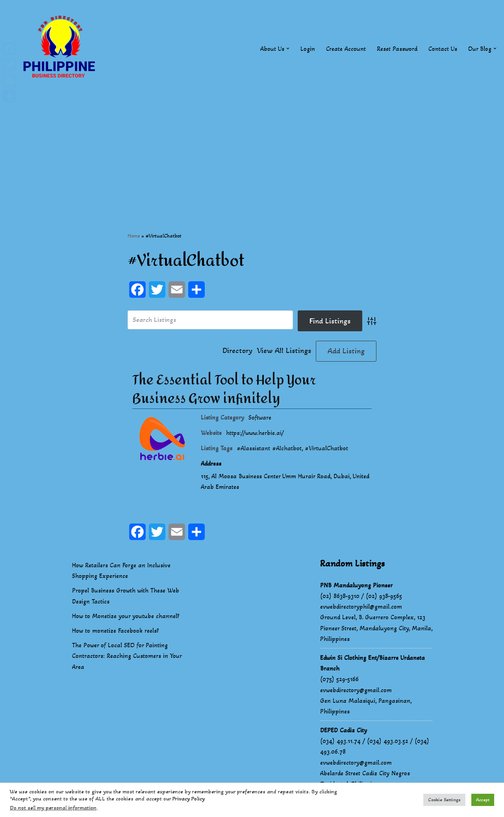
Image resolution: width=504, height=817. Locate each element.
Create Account (346, 49)
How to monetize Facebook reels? (116, 631)
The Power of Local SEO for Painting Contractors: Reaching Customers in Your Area (127, 656)
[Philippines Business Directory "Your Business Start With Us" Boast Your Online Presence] (61, 49)
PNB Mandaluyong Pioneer (356, 586)
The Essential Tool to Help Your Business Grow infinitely (224, 390)
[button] (288, 48)
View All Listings (284, 351)
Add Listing (346, 351)
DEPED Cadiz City (344, 731)
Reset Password (397, 49)
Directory (237, 351)
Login (308, 49)
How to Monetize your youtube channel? (126, 616)
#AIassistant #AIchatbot (269, 448)
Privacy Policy (189, 799)
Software (260, 417)
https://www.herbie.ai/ (255, 433)
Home (134, 236)
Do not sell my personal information (53, 808)
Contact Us (443, 49)
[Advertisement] (252, 152)
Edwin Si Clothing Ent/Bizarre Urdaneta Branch (372, 663)
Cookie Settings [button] (444, 800)
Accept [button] (483, 800)
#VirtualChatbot (326, 448)
